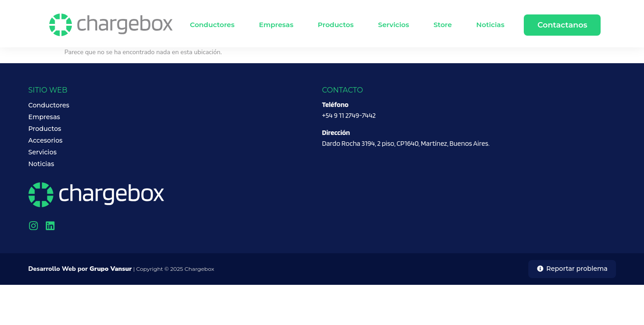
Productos (336, 25)
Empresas (276, 25)
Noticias (490, 25)
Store (443, 25)
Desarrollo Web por (80, 269)
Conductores (212, 25)
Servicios (393, 25)
